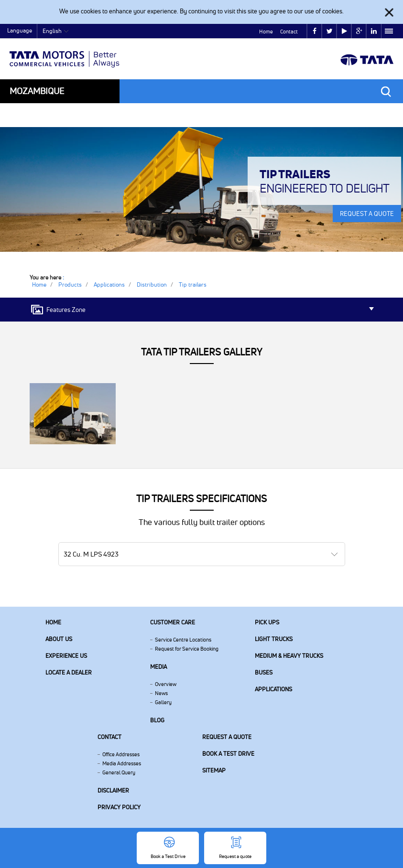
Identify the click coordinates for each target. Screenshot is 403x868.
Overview (166, 684)
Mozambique (37, 91)
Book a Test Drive (228, 754)
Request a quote (227, 737)
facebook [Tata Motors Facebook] (315, 31)
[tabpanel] (201, 189)
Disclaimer (113, 790)
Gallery (163, 702)
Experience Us (66, 656)
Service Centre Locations (183, 640)
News (161, 693)
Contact (289, 32)
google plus (359, 31)
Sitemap (214, 770)
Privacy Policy (119, 807)
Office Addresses (121, 754)
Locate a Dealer (69, 672)
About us (59, 639)
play (344, 31)
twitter (330, 31)
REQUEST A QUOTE (367, 214)
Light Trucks (274, 639)
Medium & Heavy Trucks (289, 656)
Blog (157, 720)
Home (266, 32)
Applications (273, 689)
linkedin (374, 31)
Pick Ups (267, 622)
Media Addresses (122, 763)
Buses (264, 672)
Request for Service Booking (187, 649)
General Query (119, 772)
